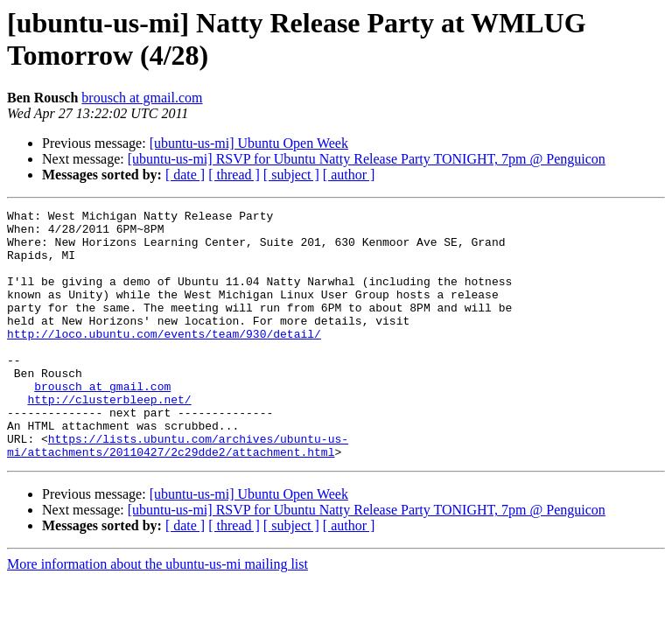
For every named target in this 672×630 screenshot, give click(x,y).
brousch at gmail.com (142, 98)
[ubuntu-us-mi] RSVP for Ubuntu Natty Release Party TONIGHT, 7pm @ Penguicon (367, 159)
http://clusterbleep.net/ (109, 438)
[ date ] (185, 175)
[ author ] (349, 175)
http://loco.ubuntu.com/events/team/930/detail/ (164, 360)
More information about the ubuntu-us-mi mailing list (157, 614)
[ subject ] (291, 175)
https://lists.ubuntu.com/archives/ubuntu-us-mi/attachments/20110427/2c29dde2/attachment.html (178, 493)
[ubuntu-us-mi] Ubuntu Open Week (249, 143)
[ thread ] (234, 175)
